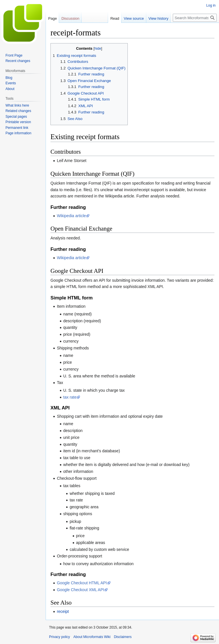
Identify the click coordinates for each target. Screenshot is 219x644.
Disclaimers (123, 637)
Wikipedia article (71, 216)
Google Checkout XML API (80, 590)
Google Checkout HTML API (82, 583)
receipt (63, 611)
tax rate (70, 397)
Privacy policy (59, 637)
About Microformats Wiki (92, 637)
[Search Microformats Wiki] (195, 18)
